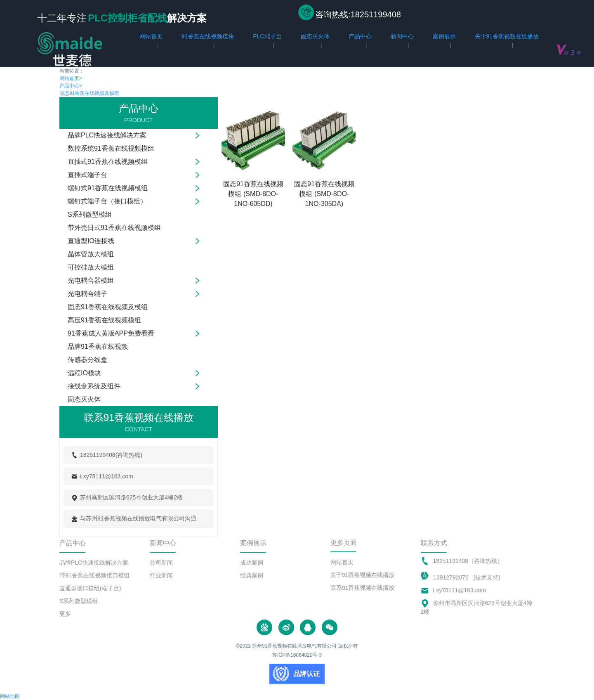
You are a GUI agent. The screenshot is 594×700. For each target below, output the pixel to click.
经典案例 (252, 575)
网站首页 (71, 78)
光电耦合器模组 (91, 280)
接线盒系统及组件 (94, 386)
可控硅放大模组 (91, 267)
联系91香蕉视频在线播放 (363, 588)
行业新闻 (161, 575)
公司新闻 (161, 563)
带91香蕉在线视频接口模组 (94, 575)
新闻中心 (163, 543)
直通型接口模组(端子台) (90, 588)
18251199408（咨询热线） (468, 561)
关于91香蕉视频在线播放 (363, 575)
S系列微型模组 (90, 214)
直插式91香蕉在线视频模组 (108, 162)
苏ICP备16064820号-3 (297, 655)
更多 (65, 614)
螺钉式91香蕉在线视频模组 (108, 188)
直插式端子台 (87, 175)
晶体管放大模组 (91, 254)
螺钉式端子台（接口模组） (107, 201)
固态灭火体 (84, 399)
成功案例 (252, 563)
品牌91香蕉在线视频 (98, 346)
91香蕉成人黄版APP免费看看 (111, 333)
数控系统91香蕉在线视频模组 (111, 148)
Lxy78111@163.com (460, 590)
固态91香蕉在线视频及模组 (89, 93)
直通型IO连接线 (91, 241)
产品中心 (71, 86)
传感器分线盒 (87, 360)
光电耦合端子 (87, 294)
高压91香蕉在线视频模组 (104, 320)
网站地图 (10, 696)
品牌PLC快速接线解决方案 (107, 135)
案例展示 (253, 543)
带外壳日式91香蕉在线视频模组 (114, 228)
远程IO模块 (84, 373)
